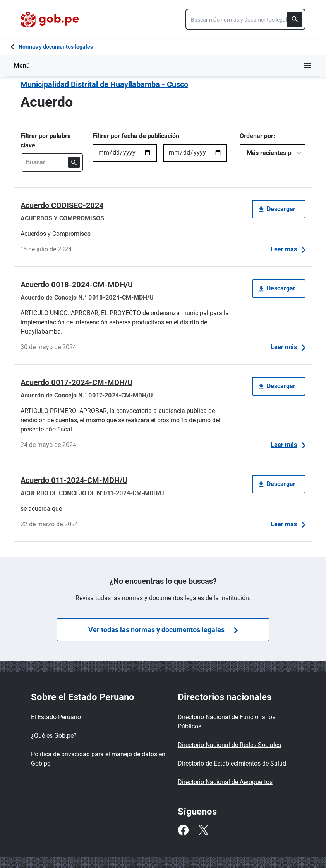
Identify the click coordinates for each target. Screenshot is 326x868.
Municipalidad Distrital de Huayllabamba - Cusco (104, 84)
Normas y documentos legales (56, 47)
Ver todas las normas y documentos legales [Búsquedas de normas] (163, 630)
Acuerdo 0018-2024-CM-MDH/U (77, 285)
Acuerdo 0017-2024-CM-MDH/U (76, 382)
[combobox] (245, 19)
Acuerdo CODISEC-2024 (62, 205)
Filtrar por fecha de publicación (136, 136)
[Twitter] (203, 830)
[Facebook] (183, 830)
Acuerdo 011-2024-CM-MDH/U (74, 480)
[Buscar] (295, 19)
